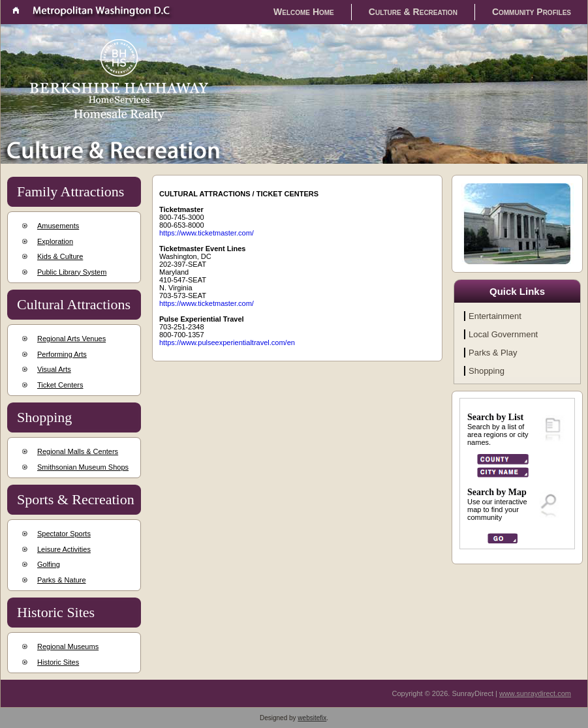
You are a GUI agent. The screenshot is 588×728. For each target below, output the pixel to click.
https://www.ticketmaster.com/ (207, 233)
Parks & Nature (62, 580)
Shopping (487, 371)
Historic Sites (58, 662)
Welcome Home (304, 12)
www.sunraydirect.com (535, 693)
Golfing (49, 564)
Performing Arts (62, 354)
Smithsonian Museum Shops (83, 467)
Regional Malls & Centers (78, 451)
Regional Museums (68, 646)
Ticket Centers (60, 385)
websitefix (312, 718)
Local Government (503, 334)
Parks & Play (493, 353)
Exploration (55, 241)
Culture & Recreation (413, 12)
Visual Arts (54, 369)
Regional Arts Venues (71, 339)
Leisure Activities (64, 549)
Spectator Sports (64, 534)
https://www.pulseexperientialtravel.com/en (227, 342)
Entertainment (495, 316)
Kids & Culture (60, 256)
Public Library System (72, 272)
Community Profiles (532, 12)
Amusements (58, 226)
